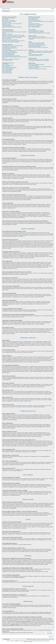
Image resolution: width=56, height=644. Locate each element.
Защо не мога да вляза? (7, 22)
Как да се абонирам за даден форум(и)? (36, 54)
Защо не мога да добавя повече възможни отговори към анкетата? (15, 50)
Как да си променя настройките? (8, 31)
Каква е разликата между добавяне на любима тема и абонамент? (41, 51)
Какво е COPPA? (5, 19)
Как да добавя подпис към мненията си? (10, 48)
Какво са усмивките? (6, 66)
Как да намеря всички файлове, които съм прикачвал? (39, 61)
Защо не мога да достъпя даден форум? (10, 52)
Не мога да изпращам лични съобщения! (36, 31)
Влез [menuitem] (53, 9)
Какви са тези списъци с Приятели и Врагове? (37, 37)
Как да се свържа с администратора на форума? (38, 69)
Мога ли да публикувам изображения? (9, 67)
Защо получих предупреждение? (8, 55)
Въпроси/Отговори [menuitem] (7, 9)
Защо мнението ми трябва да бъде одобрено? (11, 59)
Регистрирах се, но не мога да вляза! (9, 21)
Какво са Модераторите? (33, 19)
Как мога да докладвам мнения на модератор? (11, 56)
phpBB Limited (48, 605)
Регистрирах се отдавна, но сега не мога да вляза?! (12, 24)
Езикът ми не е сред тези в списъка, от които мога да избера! (14, 36)
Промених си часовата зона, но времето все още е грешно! (13, 35)
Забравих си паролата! (7, 25)
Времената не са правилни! (7, 34)
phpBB (19, 191)
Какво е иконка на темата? (7, 73)
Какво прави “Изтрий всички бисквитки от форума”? (12, 27)
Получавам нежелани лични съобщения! (36, 32)
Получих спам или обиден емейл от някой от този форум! (39, 33)
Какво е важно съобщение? (7, 70)
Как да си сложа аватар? (7, 39)
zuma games (47, 641)
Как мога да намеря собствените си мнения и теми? (38, 47)
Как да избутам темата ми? (7, 60)
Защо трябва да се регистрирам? (9, 18)
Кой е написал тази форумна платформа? (36, 64)
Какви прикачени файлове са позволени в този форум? (39, 59)
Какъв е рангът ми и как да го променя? (10, 40)
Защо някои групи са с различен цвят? (36, 25)
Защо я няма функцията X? (34, 65)
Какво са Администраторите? (34, 18)
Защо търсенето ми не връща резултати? (36, 44)
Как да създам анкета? (7, 49)
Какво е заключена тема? (7, 71)
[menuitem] (31, 639)
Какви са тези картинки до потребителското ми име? (12, 37)
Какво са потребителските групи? (35, 20)
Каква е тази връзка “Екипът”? (34, 27)
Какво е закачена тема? (7, 72)
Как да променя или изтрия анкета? (9, 51)
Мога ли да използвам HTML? (8, 65)
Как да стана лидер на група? (34, 24)
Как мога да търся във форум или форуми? (37, 43)
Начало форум (6, 11)
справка (42, 619)
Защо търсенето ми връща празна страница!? (37, 45)
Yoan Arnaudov (30, 642)
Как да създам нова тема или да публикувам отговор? (12, 46)
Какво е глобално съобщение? (8, 68)
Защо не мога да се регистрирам (8, 20)
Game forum (36, 641)
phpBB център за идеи (11, 613)
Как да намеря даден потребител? (35, 46)
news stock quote (41, 641)
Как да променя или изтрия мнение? (9, 47)
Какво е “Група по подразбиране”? (35, 26)
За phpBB (4, 608)
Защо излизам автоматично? (8, 26)
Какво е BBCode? (6, 64)
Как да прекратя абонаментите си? (35, 56)
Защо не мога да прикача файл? (8, 54)
